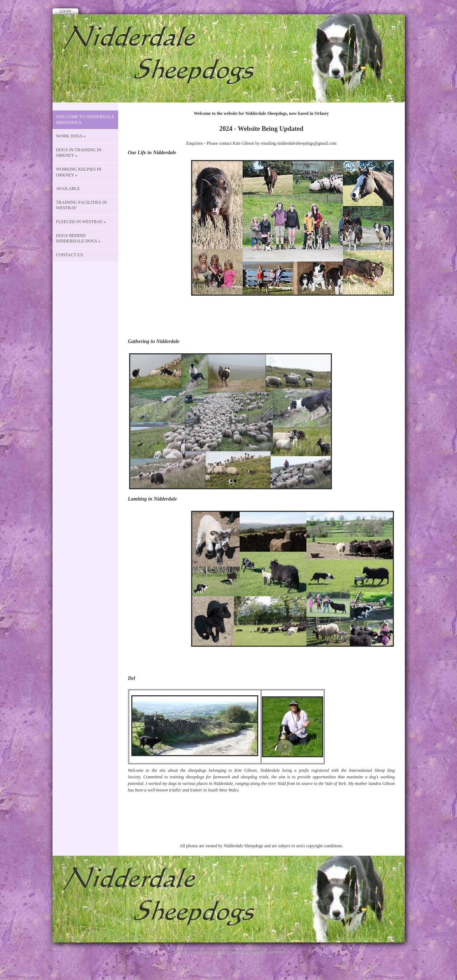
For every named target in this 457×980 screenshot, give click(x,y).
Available (68, 188)
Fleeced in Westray (81, 222)
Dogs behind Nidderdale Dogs (78, 238)
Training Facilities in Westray (82, 205)
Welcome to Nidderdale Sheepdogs (85, 120)
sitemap (180, 951)
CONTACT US (70, 255)
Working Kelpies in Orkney (79, 172)
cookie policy (202, 951)
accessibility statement (264, 951)
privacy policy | (230, 951)
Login (65, 11)
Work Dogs (71, 136)
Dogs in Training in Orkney (79, 153)
